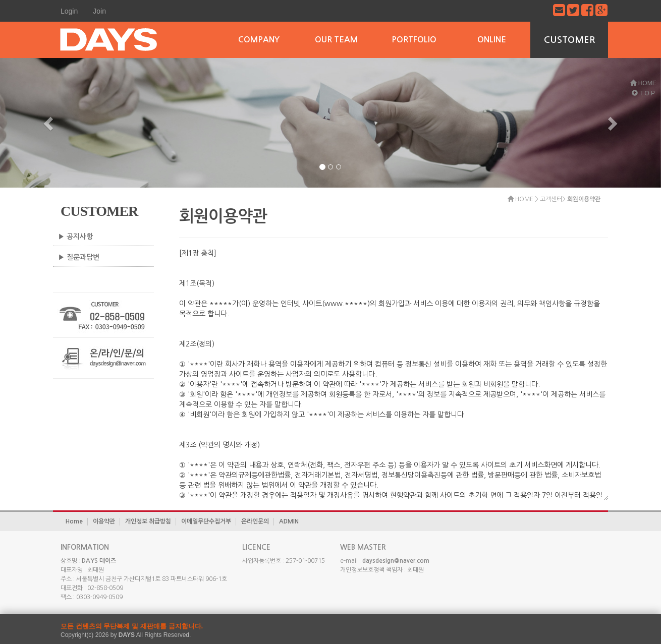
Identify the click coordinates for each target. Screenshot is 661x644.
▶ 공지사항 (75, 237)
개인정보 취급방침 (148, 521)
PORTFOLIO (414, 40)
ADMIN (289, 521)
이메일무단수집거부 (206, 521)
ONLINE (492, 40)
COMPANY (259, 40)
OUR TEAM (336, 40)
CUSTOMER (569, 40)
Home (74, 521)
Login (69, 11)
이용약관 (104, 521)
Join (99, 11)
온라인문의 (255, 521)
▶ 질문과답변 (79, 257)
